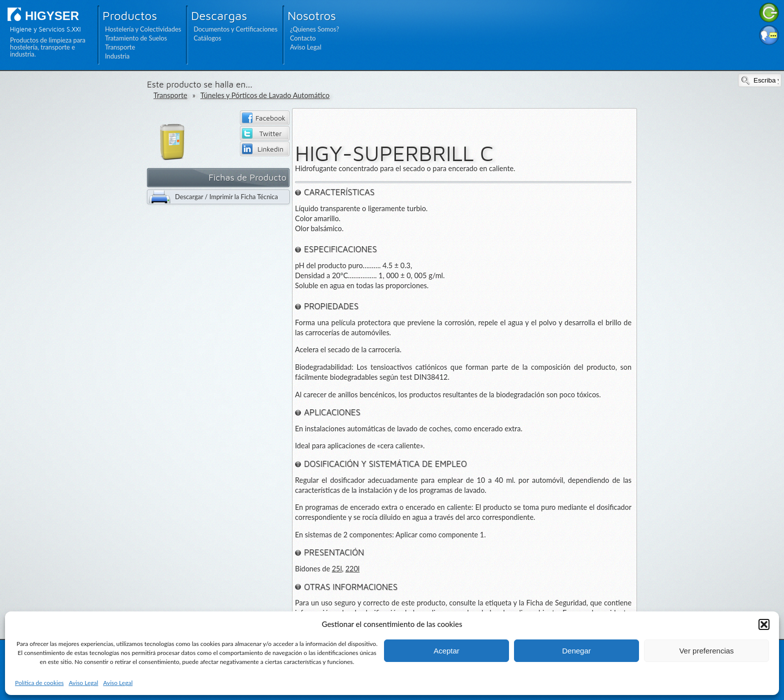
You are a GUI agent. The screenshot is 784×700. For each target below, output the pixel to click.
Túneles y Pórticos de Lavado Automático (265, 95)
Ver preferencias (706, 651)
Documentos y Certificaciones (235, 29)
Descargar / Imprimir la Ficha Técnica (226, 197)
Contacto (303, 38)
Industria (117, 56)
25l (337, 569)
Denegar (576, 651)
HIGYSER (52, 16)
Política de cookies (39, 683)
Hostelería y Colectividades (143, 29)
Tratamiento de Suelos (136, 38)
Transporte (120, 47)
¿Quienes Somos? (314, 29)
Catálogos (207, 38)
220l (352, 569)
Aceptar (446, 651)
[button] (764, 624)
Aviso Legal (83, 683)
